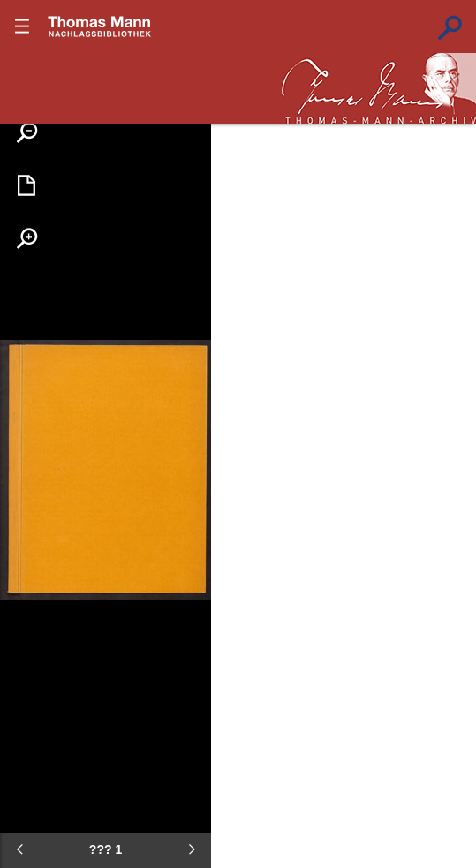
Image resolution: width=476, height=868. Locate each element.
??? (100, 26)
